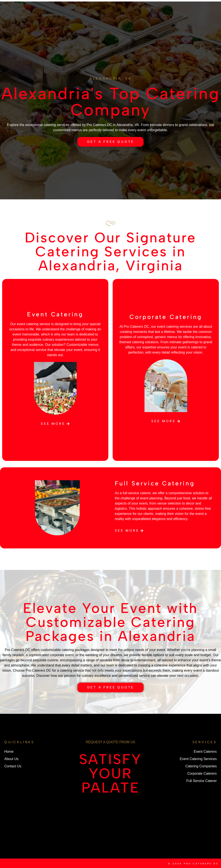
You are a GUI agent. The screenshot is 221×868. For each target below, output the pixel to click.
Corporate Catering (166, 317)
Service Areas (161, 12)
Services (60, 17)
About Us (81, 7)
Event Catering (55, 314)
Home (52, 7)
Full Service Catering (155, 483)
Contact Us (100, 17)
